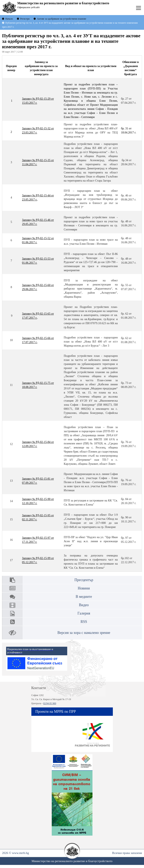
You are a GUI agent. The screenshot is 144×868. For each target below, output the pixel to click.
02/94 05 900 (50, 703)
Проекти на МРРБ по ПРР (56, 712)
